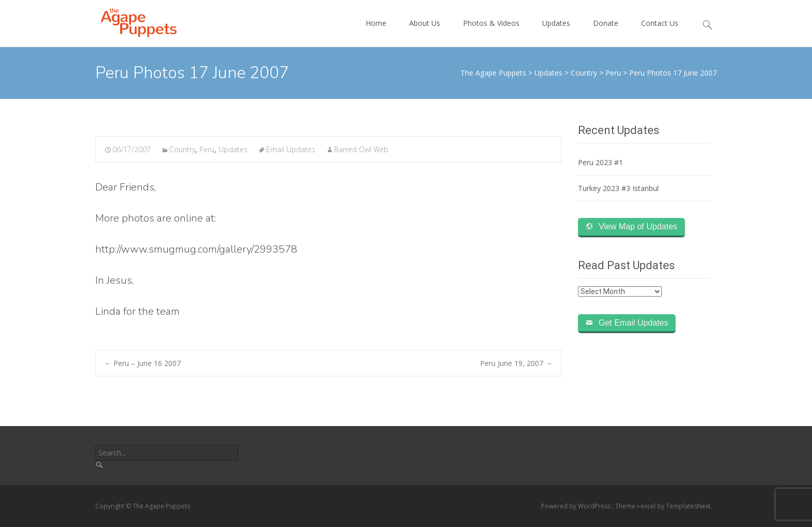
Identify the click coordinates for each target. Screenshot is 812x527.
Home (376, 32)
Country (182, 149)
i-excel (647, 506)
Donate (606, 32)
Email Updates (291, 149)
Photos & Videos (491, 32)
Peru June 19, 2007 (516, 363)
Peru (207, 149)
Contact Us (660, 32)
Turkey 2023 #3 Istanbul (618, 188)
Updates (556, 32)
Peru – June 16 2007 (142, 363)
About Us (425, 32)
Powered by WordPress (577, 506)
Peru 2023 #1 (600, 162)
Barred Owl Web (361, 149)
